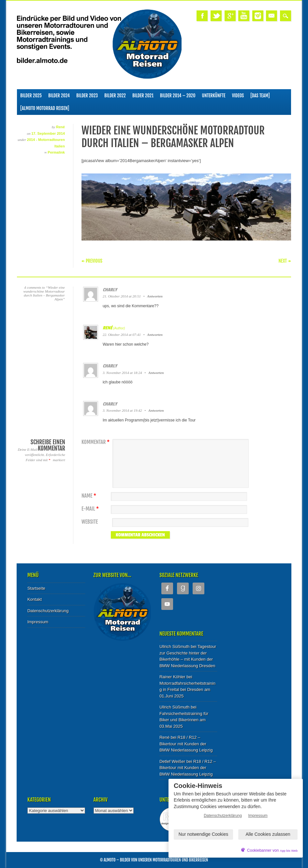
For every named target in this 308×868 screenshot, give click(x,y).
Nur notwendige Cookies (204, 834)
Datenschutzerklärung (48, 611)
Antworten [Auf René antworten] (155, 335)
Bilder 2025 (31, 96)
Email (271, 16)
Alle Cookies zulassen (268, 834)
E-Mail (91, 509)
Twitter (216, 16)
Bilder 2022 (115, 96)
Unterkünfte (214, 96)
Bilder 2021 (143, 96)
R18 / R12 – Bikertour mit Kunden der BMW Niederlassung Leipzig (186, 744)
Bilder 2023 (87, 96)
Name (90, 496)
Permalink (56, 152)
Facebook (202, 16)
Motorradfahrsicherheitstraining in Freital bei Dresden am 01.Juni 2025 (187, 690)
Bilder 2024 (59, 96)
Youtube (244, 16)
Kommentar (96, 442)
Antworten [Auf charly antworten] (155, 296)
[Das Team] (260, 96)
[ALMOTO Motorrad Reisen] (45, 108)
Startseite (36, 588)
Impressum (38, 622)
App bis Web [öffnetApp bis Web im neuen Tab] (289, 851)
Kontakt (35, 599)
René (60, 127)
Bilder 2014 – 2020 (178, 96)
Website (90, 522)
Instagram (258, 16)
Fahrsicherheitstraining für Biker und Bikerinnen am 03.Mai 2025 (184, 720)
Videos (238, 96)
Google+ (230, 16)
